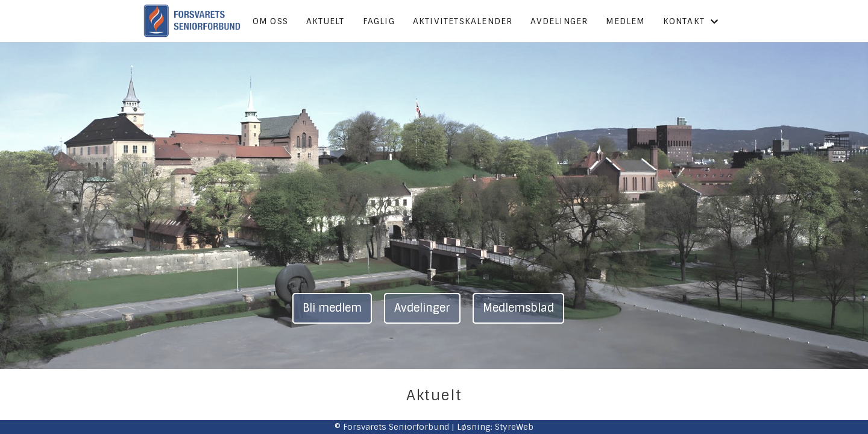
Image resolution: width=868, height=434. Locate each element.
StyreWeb (514, 427)
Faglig (379, 21)
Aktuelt (325, 21)
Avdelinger (559, 21)
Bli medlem (332, 308)
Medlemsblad (518, 308)
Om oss (270, 21)
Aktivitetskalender (463, 21)
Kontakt (691, 21)
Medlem (625, 21)
